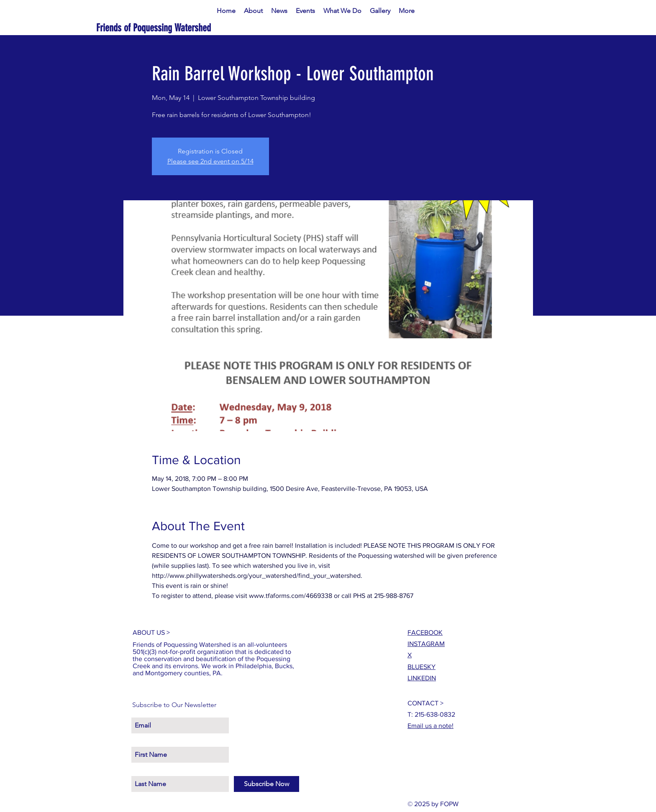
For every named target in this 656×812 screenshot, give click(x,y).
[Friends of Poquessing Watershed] (181, 28)
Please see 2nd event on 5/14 (210, 161)
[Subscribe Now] (266, 784)
